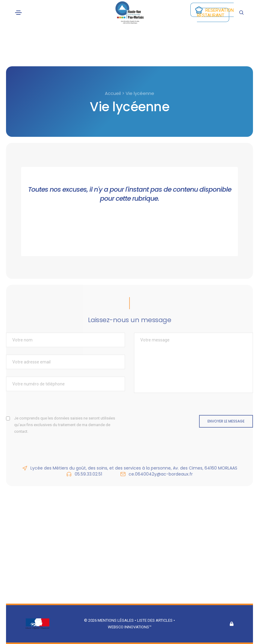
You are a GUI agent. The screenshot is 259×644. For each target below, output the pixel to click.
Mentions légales (116, 620)
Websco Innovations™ (130, 627)
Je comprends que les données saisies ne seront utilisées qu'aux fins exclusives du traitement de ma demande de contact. (65, 425)
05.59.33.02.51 (88, 474)
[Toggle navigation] (18, 13)
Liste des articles (155, 620)
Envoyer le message (226, 421)
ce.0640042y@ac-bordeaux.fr (161, 474)
